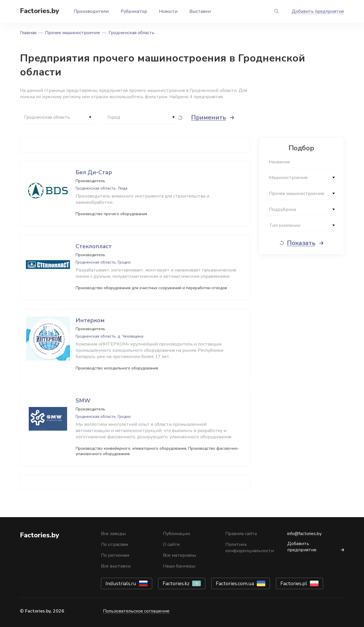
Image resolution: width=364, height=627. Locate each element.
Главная (28, 33)
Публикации (176, 534)
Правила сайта (241, 534)
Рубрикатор (134, 11)
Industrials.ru (121, 583)
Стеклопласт (94, 246)
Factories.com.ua (235, 583)
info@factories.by (304, 534)
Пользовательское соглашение (136, 611)
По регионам (115, 555)
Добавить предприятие (318, 11)
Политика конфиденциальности (250, 548)
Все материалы (179, 555)
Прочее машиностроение (73, 33)
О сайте (171, 544)
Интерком (90, 320)
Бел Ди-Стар (94, 172)
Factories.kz (176, 583)
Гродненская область (132, 33)
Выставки (200, 11)
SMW (83, 401)
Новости (168, 11)
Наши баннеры (179, 566)
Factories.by (40, 11)
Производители (91, 11)
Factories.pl (294, 583)
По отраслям (114, 544)
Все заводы (113, 534)
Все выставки (116, 566)
